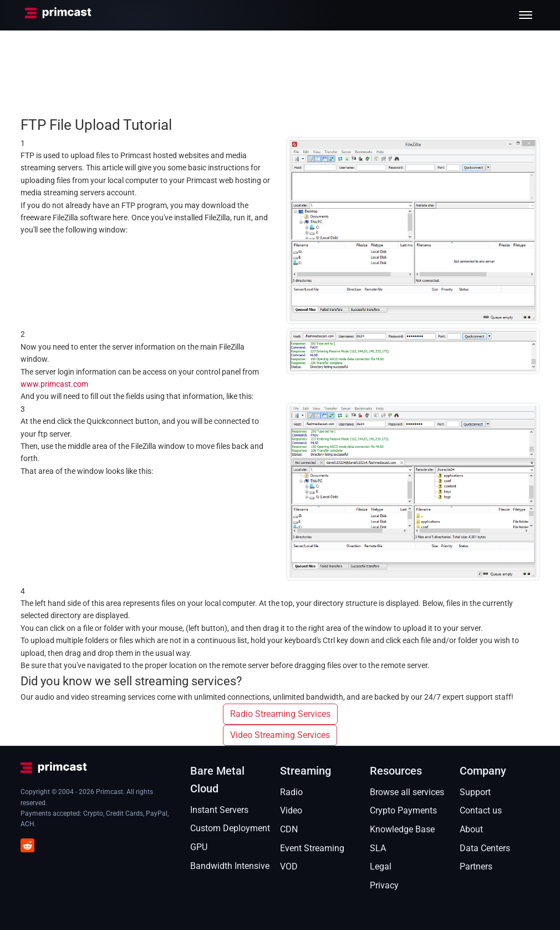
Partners (476, 866)
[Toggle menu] (526, 15)
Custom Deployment (230, 828)
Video (291, 810)
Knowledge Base (402, 829)
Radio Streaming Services (280, 714)
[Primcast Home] (58, 15)
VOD (289, 866)
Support (475, 792)
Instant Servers (219, 810)
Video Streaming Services (280, 735)
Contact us (481, 810)
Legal (381, 866)
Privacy (384, 885)
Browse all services (407, 792)
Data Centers (485, 848)
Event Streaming (312, 848)
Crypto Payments (403, 810)
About (471, 829)
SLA (378, 848)
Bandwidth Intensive (230, 866)
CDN (289, 829)
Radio (291, 792)
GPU (199, 847)
